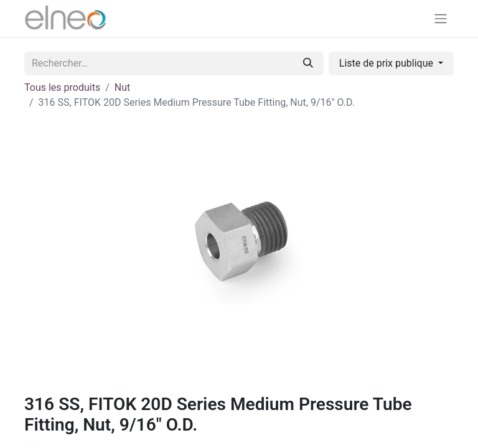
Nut (122, 87)
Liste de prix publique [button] (387, 63)
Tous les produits (62, 87)
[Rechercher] (308, 63)
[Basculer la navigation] (441, 18)
